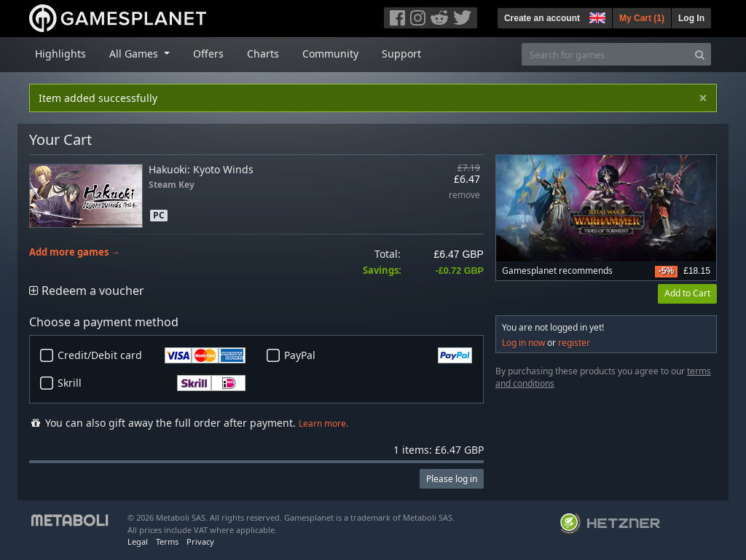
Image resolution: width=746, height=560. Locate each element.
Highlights (60, 54)
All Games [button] (135, 54)
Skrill (152, 383)
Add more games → (75, 252)
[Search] (700, 54)
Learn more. (323, 423)
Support (401, 54)
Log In (691, 18)
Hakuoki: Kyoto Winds (201, 169)
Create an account (542, 18)
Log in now (523, 343)
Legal (138, 541)
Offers (208, 54)
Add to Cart (687, 293)
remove (464, 196)
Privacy (200, 541)
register (574, 343)
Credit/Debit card (152, 355)
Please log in (452, 479)
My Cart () (642, 18)
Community (330, 54)
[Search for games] (605, 54)
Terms (167, 541)
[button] (596, 16)
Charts (263, 54)
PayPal (378, 355)
